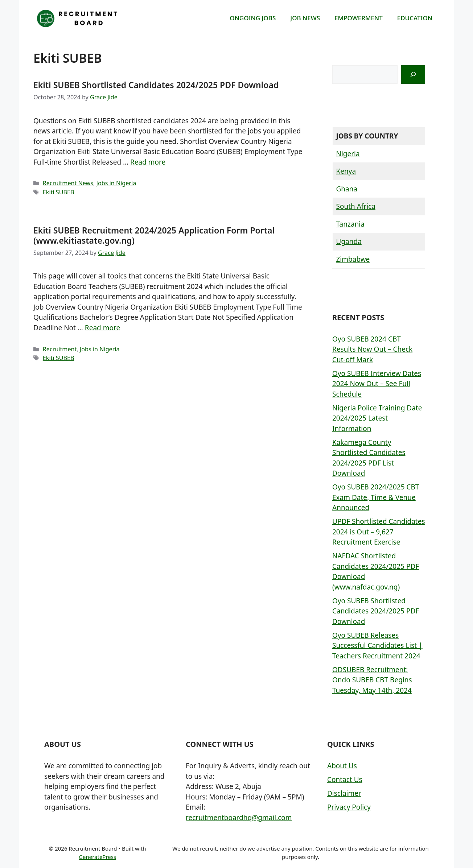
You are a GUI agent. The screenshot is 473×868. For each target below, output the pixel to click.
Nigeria (348, 154)
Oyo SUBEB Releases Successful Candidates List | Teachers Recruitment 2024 (377, 646)
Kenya (346, 171)
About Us (342, 766)
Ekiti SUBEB (59, 192)
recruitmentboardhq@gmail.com (239, 818)
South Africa (356, 206)
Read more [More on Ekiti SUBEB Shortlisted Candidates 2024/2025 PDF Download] (148, 162)
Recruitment (60, 349)
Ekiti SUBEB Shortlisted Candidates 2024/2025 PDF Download (156, 85)
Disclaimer (344, 793)
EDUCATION (415, 18)
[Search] (413, 75)
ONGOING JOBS (253, 18)
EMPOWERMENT (359, 18)
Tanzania (350, 224)
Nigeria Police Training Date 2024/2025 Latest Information (377, 418)
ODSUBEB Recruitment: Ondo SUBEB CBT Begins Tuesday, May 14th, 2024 (372, 680)
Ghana (347, 189)
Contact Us (345, 780)
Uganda (349, 241)
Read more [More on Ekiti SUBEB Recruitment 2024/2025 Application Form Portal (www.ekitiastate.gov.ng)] (102, 328)
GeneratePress (97, 857)
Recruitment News (68, 183)
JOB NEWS (305, 18)
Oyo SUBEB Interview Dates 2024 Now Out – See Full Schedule (377, 384)
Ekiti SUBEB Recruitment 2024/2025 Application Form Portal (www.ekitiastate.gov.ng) (154, 235)
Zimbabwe (353, 259)
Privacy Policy (349, 807)
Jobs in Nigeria (116, 183)
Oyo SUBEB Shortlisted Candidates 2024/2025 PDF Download (376, 611)
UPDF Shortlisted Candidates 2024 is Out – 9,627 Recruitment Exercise (379, 532)
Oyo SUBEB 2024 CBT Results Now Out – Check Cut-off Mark (372, 349)
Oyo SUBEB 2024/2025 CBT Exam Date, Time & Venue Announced (376, 497)
